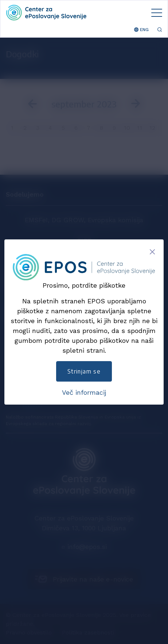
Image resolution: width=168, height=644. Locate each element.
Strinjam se (84, 371)
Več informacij (84, 392)
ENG (141, 30)
